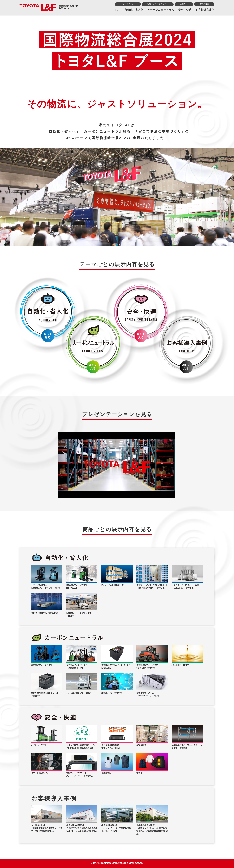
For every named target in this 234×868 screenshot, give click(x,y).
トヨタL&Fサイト (128, 4)
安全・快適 (185, 10)
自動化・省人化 (134, 10)
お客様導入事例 (205, 10)
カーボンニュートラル (161, 10)
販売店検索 (204, 4)
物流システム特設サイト (158, 4)
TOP (118, 10)
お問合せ (184, 4)
